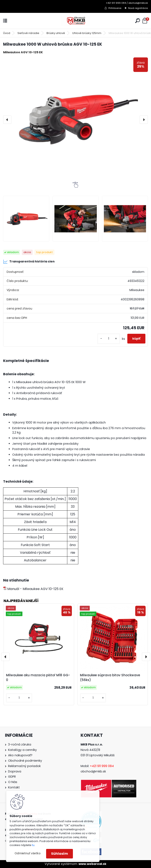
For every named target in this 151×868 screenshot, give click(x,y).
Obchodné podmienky (25, 761)
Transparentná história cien (29, 262)
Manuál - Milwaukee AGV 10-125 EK (33, 589)
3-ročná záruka (20, 744)
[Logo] (76, 21)
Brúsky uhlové (56, 33)
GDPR (12, 777)
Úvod (7, 33)
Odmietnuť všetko (28, 853)
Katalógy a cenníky (22, 750)
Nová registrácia (138, 8)
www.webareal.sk (92, 864)
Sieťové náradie (28, 33)
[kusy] (109, 339)
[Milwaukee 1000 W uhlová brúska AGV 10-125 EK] (75, 120)
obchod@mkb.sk (93, 771)
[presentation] (7, 120)
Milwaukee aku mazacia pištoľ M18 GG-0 (38, 677)
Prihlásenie (115, 8)
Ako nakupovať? (20, 755)
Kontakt (14, 787)
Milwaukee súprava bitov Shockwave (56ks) (110, 677)
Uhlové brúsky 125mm (87, 33)
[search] (138, 21)
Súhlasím (60, 854)
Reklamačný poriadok (24, 766)
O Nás (13, 782)
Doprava (15, 771)
